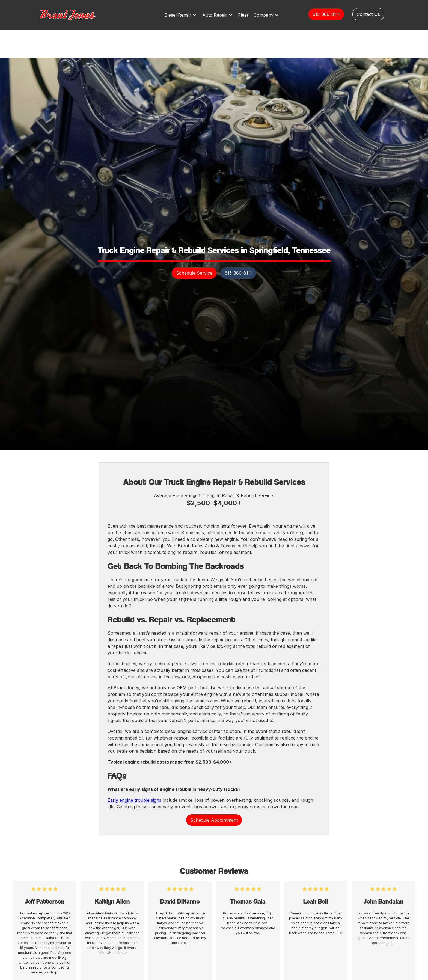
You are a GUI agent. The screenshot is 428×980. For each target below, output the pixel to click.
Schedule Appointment (214, 820)
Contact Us (368, 14)
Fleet (243, 15)
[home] (73, 15)
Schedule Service (194, 273)
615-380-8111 (326, 14)
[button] (182, 15)
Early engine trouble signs (134, 800)
